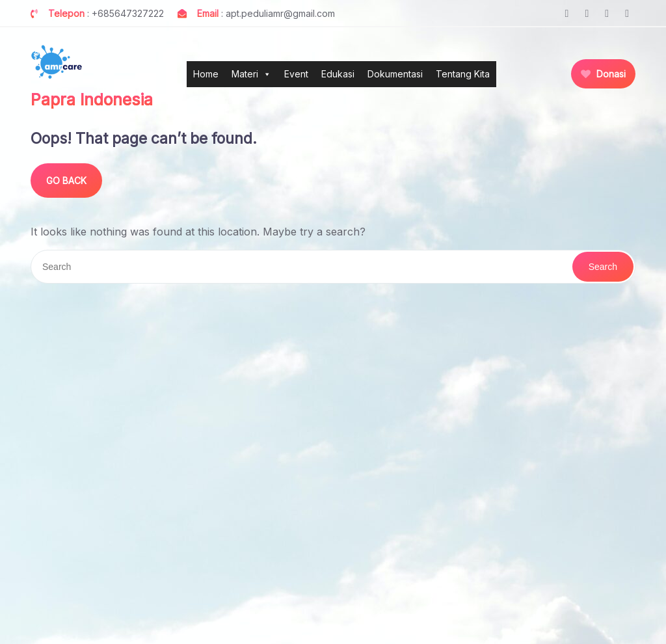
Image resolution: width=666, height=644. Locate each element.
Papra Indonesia (92, 100)
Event (296, 74)
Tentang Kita (463, 74)
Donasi (603, 74)
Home (206, 74)
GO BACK (66, 181)
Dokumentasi (395, 74)
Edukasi (338, 74)
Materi (251, 74)
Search (603, 267)
